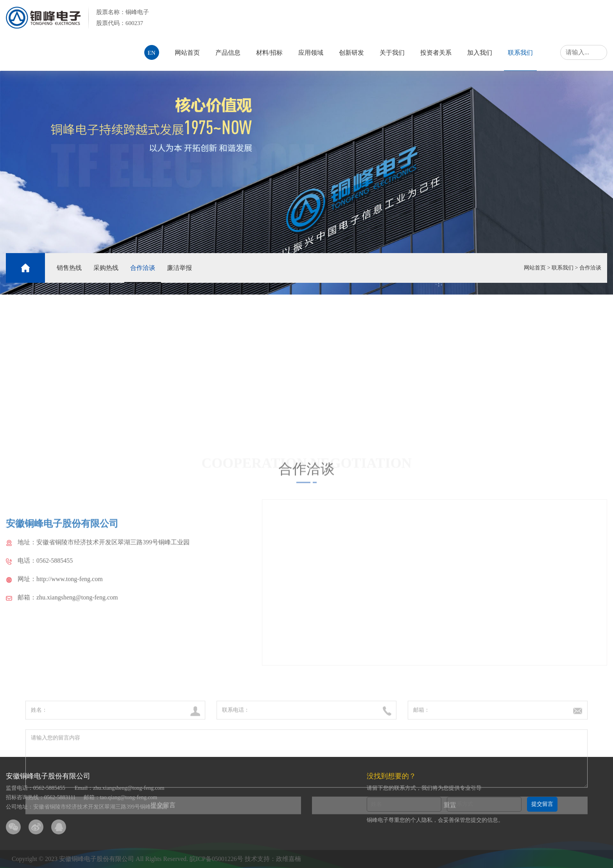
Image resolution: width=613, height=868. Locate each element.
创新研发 (351, 53)
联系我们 (520, 53)
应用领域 (311, 53)
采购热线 (106, 268)
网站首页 (187, 53)
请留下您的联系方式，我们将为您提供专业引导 (424, 788)
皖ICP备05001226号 (216, 859)
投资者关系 (436, 53)
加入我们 (480, 53)
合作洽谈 (143, 268)
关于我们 (392, 53)
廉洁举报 (179, 268)
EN (152, 53)
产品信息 (228, 53)
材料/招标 (269, 53)
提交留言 (542, 804)
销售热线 (69, 268)
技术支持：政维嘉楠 (273, 859)
